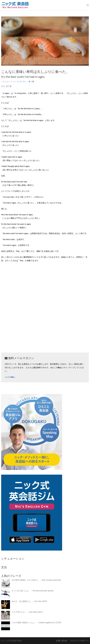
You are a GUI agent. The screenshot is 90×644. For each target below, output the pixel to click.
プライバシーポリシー (79, 641)
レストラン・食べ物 (26, 81)
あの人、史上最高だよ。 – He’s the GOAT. (29, 601)
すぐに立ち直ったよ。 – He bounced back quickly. (33, 591)
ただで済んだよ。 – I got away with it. (27, 612)
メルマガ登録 (10, 377)
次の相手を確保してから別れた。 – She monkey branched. (36, 580)
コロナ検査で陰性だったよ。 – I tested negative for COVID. (37, 623)
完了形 (9, 86)
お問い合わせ (62, 641)
